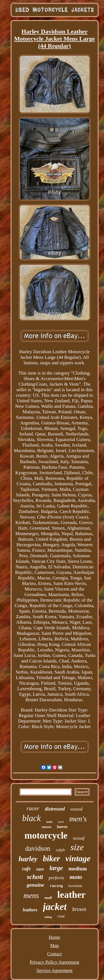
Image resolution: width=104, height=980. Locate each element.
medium (78, 869)
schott (35, 877)
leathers (30, 910)
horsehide (75, 886)
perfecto (56, 878)
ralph (60, 850)
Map (54, 946)
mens (31, 896)
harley (28, 859)
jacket (55, 907)
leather (72, 895)
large (56, 868)
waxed (76, 809)
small (48, 898)
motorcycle (46, 835)
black (31, 818)
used (61, 822)
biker (51, 858)
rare (40, 869)
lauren (62, 827)
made (49, 822)
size (77, 847)
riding (48, 917)
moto (76, 877)
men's (78, 819)
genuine (35, 885)
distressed (55, 809)
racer (33, 808)
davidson (38, 848)
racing (56, 886)
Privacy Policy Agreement (54, 962)
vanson (46, 827)
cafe (26, 869)
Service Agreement (55, 970)
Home (55, 937)
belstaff (79, 838)
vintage (78, 858)
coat (61, 916)
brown (79, 909)
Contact (54, 954)
